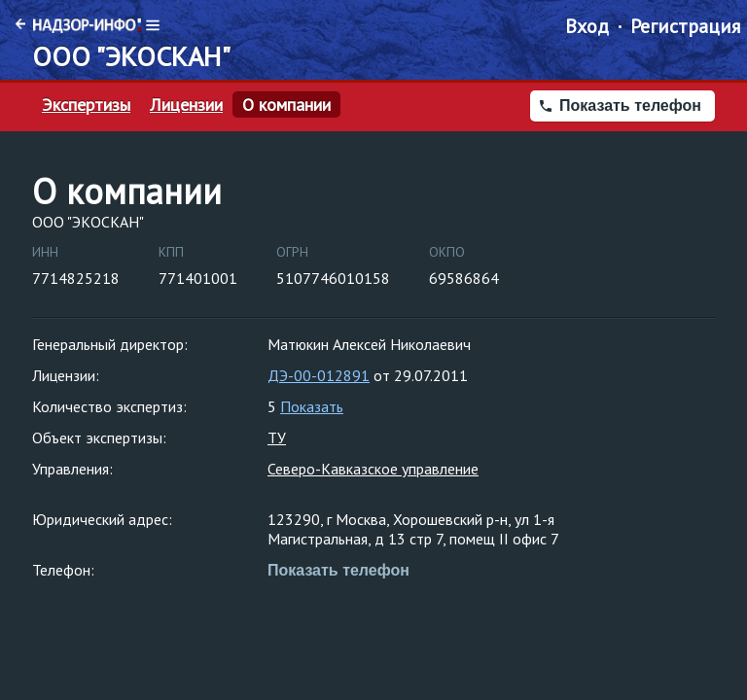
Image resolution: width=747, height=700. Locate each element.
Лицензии (186, 105)
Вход (587, 26)
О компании (286, 105)
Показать (312, 406)
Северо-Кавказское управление (373, 469)
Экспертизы (86, 105)
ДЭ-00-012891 (319, 375)
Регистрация (685, 26)
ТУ (277, 437)
